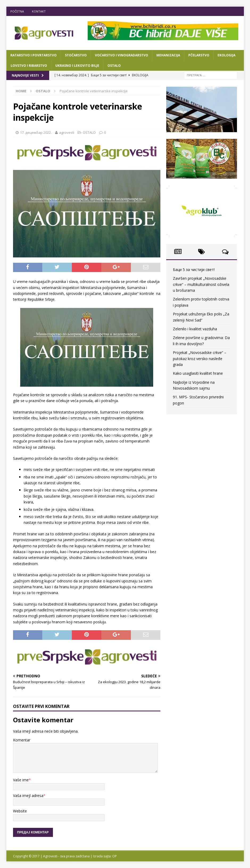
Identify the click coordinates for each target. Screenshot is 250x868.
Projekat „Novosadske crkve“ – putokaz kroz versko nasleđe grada (200, 358)
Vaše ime (21, 780)
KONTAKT (39, 11)
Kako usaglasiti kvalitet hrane (198, 373)
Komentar (22, 740)
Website (20, 811)
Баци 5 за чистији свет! (194, 270)
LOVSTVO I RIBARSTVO (29, 66)
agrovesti (67, 132)
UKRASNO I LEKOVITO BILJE (77, 66)
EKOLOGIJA (226, 55)
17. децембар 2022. (36, 132)
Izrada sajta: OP (105, 856)
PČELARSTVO (199, 55)
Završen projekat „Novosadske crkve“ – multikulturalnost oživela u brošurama (201, 284)
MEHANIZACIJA (168, 55)
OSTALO (114, 66)
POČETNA (17, 11)
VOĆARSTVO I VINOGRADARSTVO (122, 55)
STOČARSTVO (76, 55)
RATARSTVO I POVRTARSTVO (34, 55)
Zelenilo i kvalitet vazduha (195, 329)
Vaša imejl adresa (28, 796)
